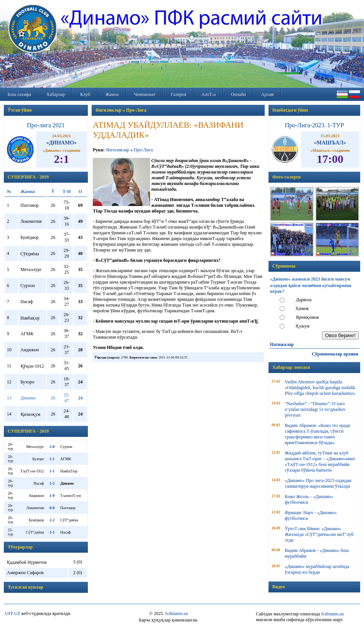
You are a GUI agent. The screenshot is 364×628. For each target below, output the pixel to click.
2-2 (52, 520)
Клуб (85, 94)
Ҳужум (303, 326)
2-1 (52, 459)
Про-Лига (143, 150)
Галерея (178, 94)
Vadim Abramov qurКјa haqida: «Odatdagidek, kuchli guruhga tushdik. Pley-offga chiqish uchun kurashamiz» (321, 388)
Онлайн (239, 94)
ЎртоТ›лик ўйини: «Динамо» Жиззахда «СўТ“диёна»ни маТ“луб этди (319, 534)
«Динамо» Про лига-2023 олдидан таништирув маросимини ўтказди (318, 483)
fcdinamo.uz (177, 613)
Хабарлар (56, 94)
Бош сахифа (19, 94)
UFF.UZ (13, 613)
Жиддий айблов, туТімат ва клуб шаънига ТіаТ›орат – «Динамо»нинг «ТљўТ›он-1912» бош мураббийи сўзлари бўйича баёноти (320, 462)
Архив (268, 94)
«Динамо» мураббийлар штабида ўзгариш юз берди (317, 569)
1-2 (52, 483)
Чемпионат (145, 94)
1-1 (52, 471)
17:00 (330, 159)
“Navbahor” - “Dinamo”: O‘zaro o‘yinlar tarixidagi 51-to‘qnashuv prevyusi (315, 409)
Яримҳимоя (307, 317)
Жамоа (112, 94)
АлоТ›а (208, 94)
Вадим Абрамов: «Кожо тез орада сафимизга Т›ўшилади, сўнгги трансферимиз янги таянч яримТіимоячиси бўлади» (318, 434)
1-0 (52, 496)
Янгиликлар (117, 150)
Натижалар (282, 344)
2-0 (52, 447)
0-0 (52, 508)
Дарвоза (303, 300)
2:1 (61, 159)
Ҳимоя (302, 308)
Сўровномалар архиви (335, 354)
